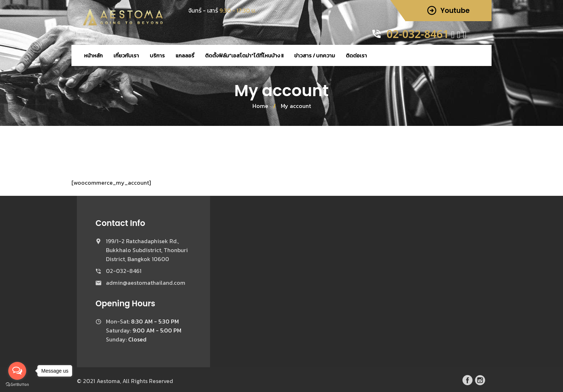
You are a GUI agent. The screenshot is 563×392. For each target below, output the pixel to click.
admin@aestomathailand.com (146, 283)
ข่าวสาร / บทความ (315, 55)
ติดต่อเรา (356, 55)
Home (260, 106)
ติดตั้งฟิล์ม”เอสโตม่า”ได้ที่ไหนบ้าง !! (244, 55)
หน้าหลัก (93, 55)
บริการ (157, 55)
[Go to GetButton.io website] (17, 385)
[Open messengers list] (17, 371)
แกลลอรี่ (185, 55)
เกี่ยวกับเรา (126, 55)
